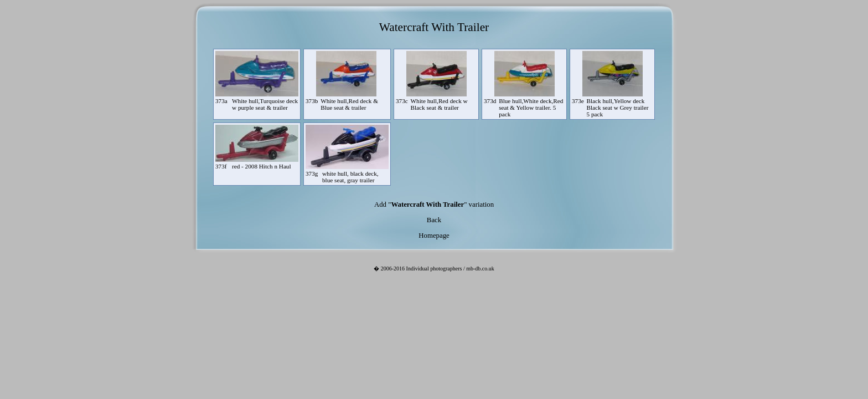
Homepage (434, 236)
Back (434, 220)
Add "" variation (434, 204)
